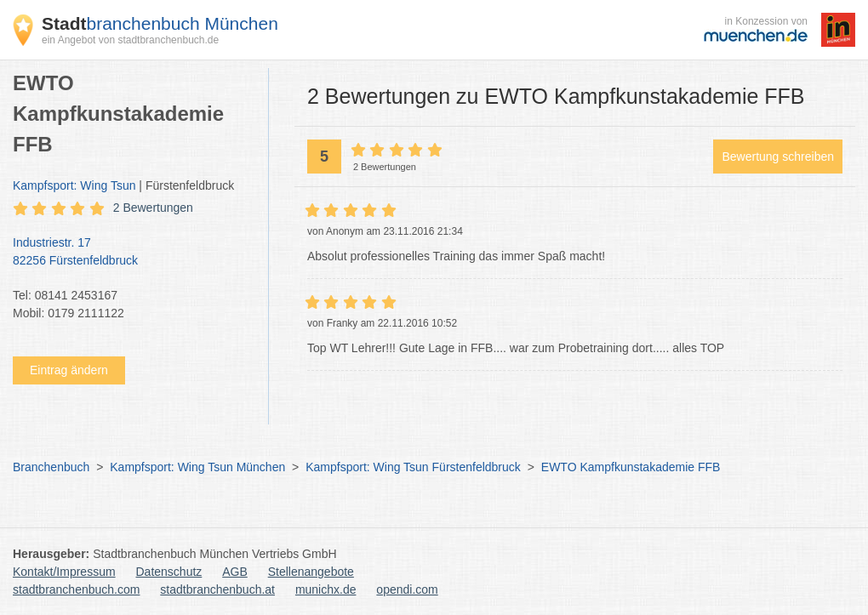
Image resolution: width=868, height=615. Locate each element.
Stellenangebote (311, 572)
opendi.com (407, 589)
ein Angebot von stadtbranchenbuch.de (130, 40)
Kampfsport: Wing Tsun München (197, 467)
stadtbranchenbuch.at (217, 589)
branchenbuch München (160, 23)
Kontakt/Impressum (64, 572)
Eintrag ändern (69, 370)
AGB (235, 572)
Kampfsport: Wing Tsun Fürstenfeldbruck (413, 467)
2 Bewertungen (153, 208)
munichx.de (326, 589)
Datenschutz (169, 572)
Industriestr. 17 (132, 253)
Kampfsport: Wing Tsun (74, 185)
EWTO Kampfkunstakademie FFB (631, 467)
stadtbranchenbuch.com (76, 589)
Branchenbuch (51, 467)
